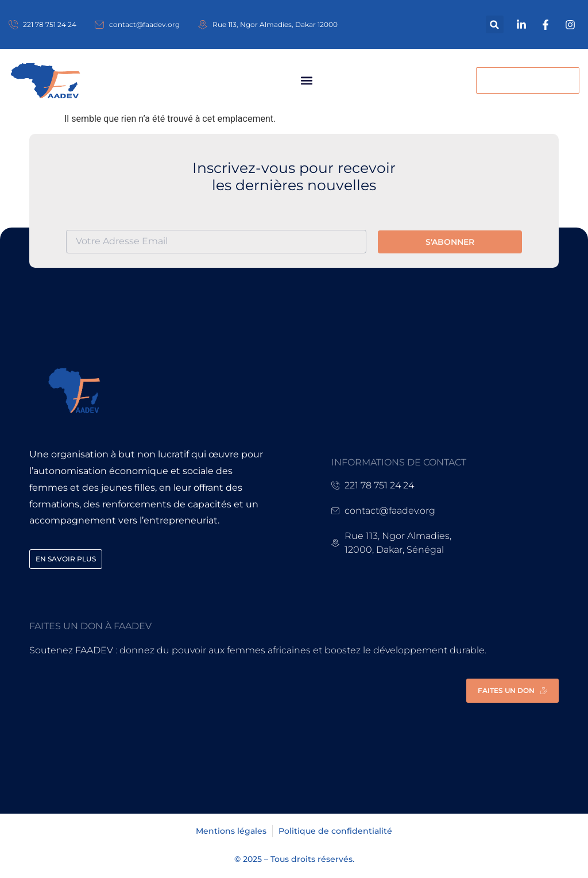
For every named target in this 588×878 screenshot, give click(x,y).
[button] (495, 24)
